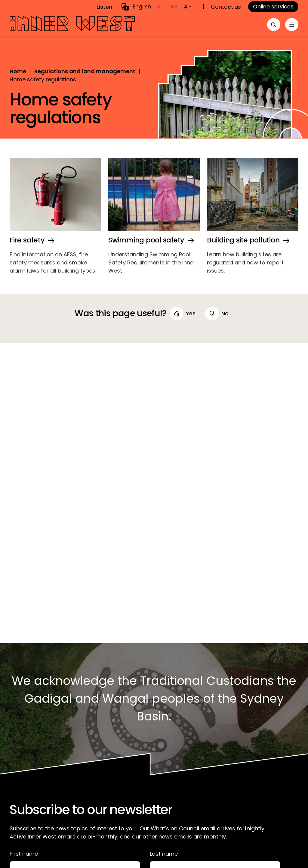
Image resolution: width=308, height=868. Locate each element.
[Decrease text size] (174, 7)
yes (191, 313)
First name (24, 854)
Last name (164, 854)
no (225, 313)
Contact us (226, 7)
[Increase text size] (188, 7)
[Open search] (272, 25)
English (142, 6)
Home (18, 71)
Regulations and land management (85, 71)
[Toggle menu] (291, 25)
